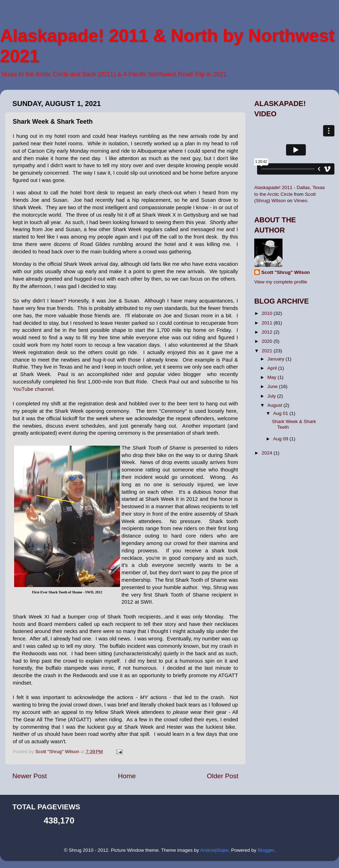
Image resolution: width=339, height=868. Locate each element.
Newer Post (30, 776)
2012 (268, 332)
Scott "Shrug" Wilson (286, 272)
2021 (268, 351)
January (276, 359)
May (272, 377)
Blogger (266, 850)
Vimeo (301, 201)
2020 (268, 341)
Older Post (223, 776)
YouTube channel (33, 389)
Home (127, 776)
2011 (268, 323)
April (273, 368)
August (275, 405)
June (273, 386)
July (272, 396)
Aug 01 (281, 413)
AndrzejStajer (214, 850)
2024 (268, 453)
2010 (268, 313)
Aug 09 (281, 439)
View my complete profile (281, 282)
